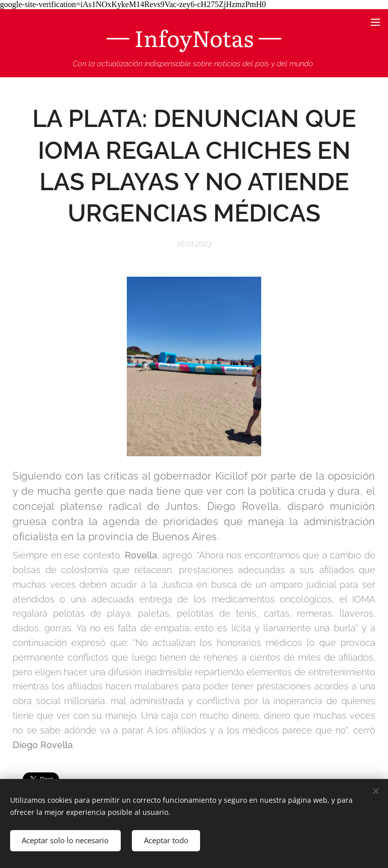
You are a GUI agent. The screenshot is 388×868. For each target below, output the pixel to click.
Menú (375, 22)
